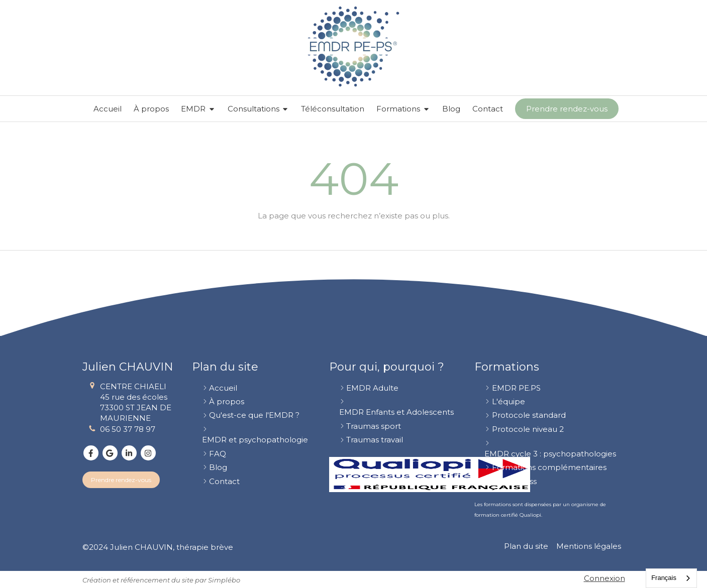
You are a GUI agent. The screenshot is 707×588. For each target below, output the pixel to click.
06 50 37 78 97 (128, 429)
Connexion (604, 578)
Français (664, 578)
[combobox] (671, 578)
